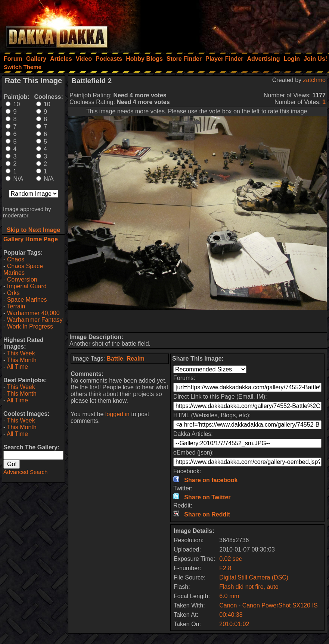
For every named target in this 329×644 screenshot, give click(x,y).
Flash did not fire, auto (249, 587)
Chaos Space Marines (23, 269)
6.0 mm (229, 596)
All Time (17, 367)
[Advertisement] (229, 24)
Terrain (16, 306)
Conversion (22, 279)
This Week (21, 353)
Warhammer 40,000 (33, 313)
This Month (21, 360)
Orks (13, 293)
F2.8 (225, 568)
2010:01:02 (234, 624)
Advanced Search (25, 472)
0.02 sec (230, 559)
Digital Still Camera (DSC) (254, 577)
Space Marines (27, 300)
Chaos (16, 259)
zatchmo (314, 80)
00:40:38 (231, 615)
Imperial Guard (27, 286)
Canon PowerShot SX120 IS (280, 605)
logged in (117, 414)
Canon (228, 605)
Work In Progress (30, 326)
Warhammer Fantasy (35, 320)
